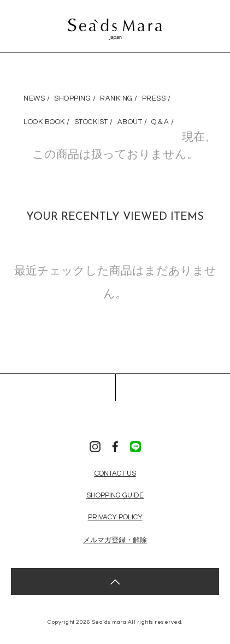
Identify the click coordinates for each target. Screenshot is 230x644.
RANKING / (119, 98)
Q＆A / (163, 122)
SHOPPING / (75, 98)
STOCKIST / (94, 122)
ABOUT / (132, 122)
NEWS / (37, 98)
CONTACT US (115, 473)
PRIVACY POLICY (115, 517)
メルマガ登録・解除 (115, 540)
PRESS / (157, 98)
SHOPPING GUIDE (115, 495)
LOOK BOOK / (47, 122)
